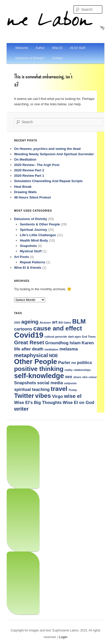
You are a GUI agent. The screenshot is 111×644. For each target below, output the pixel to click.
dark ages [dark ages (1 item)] (75, 337)
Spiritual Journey (33, 230)
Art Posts (22, 257)
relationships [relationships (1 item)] (82, 370)
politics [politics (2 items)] (84, 363)
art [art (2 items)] (55, 322)
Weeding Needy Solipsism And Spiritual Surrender (54, 154)
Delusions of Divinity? (30, 58)
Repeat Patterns (32, 262)
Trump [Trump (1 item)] (73, 390)
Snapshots (28, 246)
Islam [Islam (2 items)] (75, 343)
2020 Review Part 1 (29, 176)
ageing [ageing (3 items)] (30, 322)
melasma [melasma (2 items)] (69, 349)
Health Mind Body (34, 240)
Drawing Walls (25, 192)
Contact (58, 58)
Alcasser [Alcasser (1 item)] (45, 323)
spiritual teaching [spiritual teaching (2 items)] (32, 389)
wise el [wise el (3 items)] (73, 396)
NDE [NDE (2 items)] (53, 356)
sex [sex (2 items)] (69, 377)
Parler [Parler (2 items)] (64, 363)
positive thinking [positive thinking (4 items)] (39, 369)
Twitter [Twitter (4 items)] (24, 396)
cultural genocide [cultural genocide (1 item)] (56, 337)
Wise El (57, 48)
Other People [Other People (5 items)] (36, 362)
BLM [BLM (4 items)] (79, 321)
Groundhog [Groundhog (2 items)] (57, 343)
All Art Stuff (78, 48)
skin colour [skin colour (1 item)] (90, 377)
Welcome (22, 48)
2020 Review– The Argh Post (37, 165)
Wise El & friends (28, 268)
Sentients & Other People (40, 224)
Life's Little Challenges (38, 235)
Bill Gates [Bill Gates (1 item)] (65, 323)
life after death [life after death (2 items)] (29, 349)
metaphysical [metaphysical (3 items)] (31, 355)
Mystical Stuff (31, 251)
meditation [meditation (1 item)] (52, 349)
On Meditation (25, 159)
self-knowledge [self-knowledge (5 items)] (39, 376)
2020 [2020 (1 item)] (17, 323)
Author (40, 48)
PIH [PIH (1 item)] (74, 363)
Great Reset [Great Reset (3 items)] (29, 342)
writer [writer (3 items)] (21, 409)
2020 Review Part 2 (29, 170)
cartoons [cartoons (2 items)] (23, 329)
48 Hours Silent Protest (32, 197)
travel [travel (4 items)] (59, 389)
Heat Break (23, 187)
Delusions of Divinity (31, 219)
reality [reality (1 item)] (69, 370)
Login (63, 637)
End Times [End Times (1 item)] (89, 337)
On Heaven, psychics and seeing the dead (47, 149)
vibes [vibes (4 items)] (43, 396)
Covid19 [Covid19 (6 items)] (29, 335)
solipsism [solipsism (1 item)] (70, 383)
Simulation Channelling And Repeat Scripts (48, 181)
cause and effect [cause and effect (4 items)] (58, 328)
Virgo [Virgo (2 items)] (58, 396)
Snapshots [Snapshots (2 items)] (25, 383)
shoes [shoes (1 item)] (77, 377)
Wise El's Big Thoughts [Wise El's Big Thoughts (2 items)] (38, 403)
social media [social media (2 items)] (50, 383)
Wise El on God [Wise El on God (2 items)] (79, 403)
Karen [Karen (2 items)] (88, 343)
